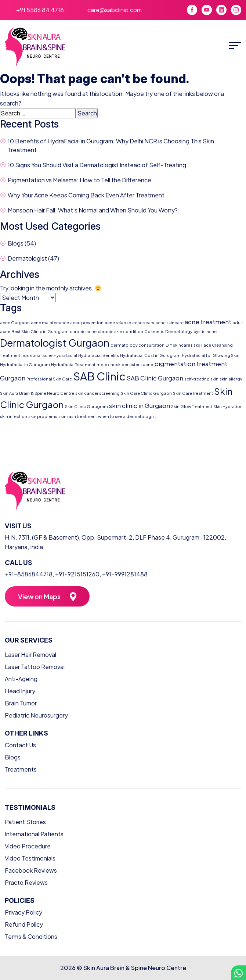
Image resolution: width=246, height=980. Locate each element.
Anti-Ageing (21, 679)
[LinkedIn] (221, 10)
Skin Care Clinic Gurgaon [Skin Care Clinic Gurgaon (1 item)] (146, 393)
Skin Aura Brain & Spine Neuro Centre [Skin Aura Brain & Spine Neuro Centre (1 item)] (37, 393)
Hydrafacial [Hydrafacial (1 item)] (65, 355)
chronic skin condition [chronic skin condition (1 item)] (120, 331)
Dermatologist (27, 258)
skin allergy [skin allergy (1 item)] (231, 379)
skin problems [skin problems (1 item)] (43, 416)
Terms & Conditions (31, 936)
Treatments (21, 769)
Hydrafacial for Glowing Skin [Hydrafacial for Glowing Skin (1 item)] (211, 355)
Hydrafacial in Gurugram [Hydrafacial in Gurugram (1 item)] (25, 364)
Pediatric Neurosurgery (36, 715)
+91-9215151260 (77, 574)
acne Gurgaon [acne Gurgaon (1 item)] (15, 323)
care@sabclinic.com (115, 10)
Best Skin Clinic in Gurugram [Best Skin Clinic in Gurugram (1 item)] (40, 331)
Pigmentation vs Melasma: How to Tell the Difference (79, 180)
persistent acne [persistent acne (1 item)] (137, 364)
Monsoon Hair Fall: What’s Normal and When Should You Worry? (93, 210)
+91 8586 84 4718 (40, 10)
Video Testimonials (30, 858)
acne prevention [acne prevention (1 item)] (87, 323)
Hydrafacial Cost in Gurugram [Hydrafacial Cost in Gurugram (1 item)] (150, 355)
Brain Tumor (21, 703)
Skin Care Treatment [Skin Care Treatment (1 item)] (193, 393)
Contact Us (20, 745)
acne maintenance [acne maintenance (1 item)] (50, 323)
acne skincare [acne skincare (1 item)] (169, 323)
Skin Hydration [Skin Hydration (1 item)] (228, 406)
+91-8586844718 (29, 574)
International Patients (34, 834)
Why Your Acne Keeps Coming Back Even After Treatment (86, 195)
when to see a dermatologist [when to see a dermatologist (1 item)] (127, 416)
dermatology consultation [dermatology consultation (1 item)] (138, 345)
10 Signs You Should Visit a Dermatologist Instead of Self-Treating (97, 165)
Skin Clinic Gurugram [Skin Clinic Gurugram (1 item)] (86, 406)
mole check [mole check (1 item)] (108, 364)
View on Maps (39, 596)
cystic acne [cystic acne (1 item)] (205, 331)
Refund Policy (24, 924)
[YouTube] (207, 10)
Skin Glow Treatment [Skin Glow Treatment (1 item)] (192, 406)
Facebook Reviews (31, 870)
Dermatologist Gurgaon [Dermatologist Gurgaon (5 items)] (55, 343)
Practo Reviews (26, 882)
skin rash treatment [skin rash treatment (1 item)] (78, 416)
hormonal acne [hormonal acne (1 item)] (37, 355)
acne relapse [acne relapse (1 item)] (118, 323)
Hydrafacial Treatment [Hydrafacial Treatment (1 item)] (73, 364)
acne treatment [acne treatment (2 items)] (208, 322)
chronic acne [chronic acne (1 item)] (83, 331)
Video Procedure (28, 846)
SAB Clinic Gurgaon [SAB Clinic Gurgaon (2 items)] (155, 378)
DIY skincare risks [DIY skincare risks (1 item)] (183, 345)
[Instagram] (236, 10)
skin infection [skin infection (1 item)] (14, 416)
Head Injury (20, 691)
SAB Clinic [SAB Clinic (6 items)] (99, 376)
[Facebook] (192, 10)
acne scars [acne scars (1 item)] (143, 323)
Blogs (16, 243)
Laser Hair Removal (30, 654)
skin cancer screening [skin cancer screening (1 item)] (97, 393)
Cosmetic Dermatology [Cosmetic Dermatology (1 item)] (168, 331)
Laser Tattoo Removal (35, 667)
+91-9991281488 (125, 574)
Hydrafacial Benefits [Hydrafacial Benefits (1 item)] (99, 355)
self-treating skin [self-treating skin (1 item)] (201, 379)
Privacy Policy (23, 912)
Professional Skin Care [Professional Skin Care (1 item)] (49, 379)
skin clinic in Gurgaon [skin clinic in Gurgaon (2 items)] (140, 406)
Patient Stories (25, 822)
